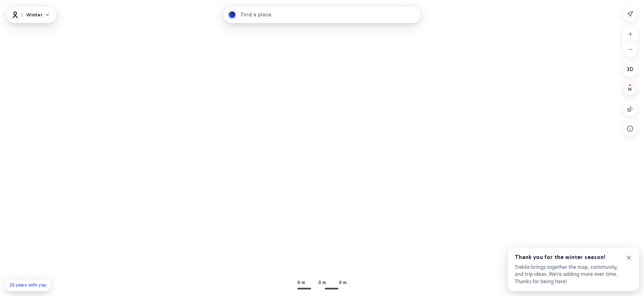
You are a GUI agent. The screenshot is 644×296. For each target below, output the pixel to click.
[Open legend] (630, 129)
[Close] (629, 258)
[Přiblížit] (630, 34)
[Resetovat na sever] (630, 89)
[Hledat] (232, 15)
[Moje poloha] (630, 14)
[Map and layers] (38, 15)
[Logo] (15, 15)
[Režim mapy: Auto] (630, 109)
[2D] (630, 69)
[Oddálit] (630, 49)
